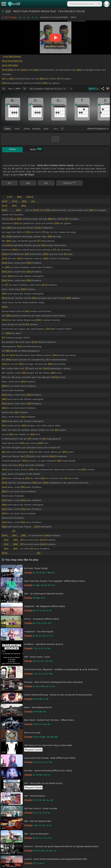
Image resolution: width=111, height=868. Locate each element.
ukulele (27, 129)
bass (56, 129)
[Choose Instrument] (62, 129)
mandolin (36, 129)
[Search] (99, 4)
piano (17, 129)
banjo (46, 129)
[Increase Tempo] (25, 89)
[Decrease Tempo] (4, 89)
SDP (8, 11)
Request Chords (33, 750)
